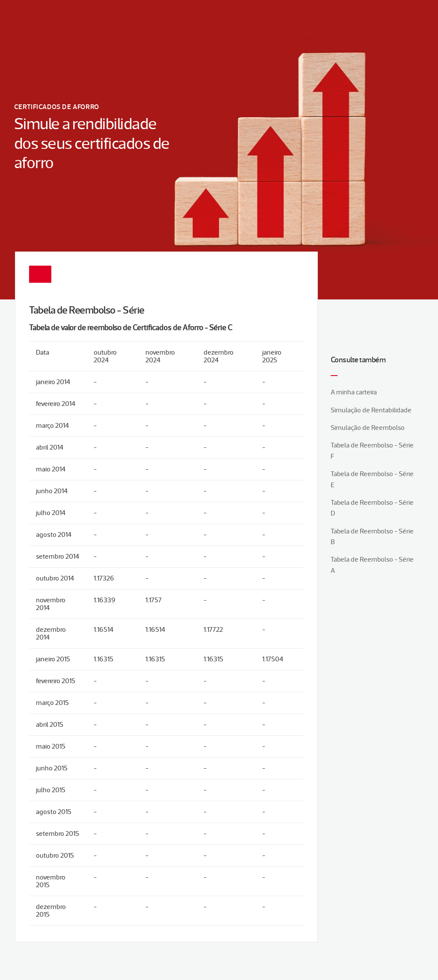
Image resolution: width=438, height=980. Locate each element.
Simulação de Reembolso (368, 428)
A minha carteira (354, 392)
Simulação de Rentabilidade (371, 410)
